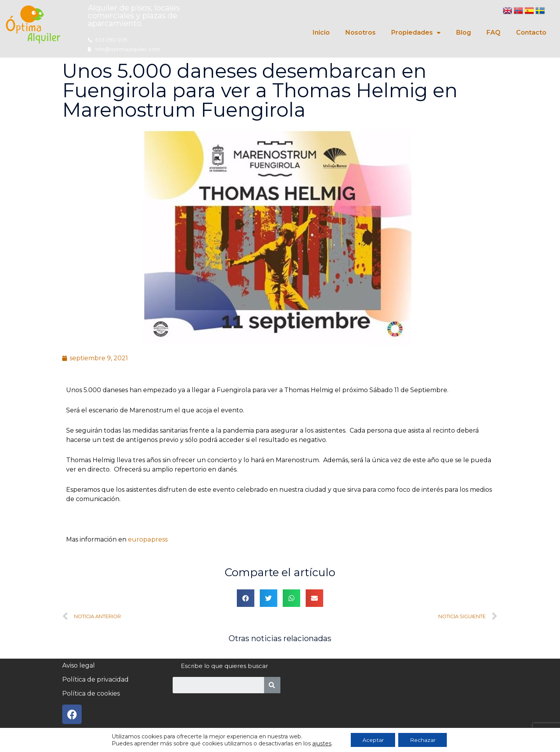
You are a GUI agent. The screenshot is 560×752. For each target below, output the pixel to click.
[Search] (272, 685)
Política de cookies (91, 693)
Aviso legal (79, 665)
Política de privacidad (95, 679)
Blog (464, 32)
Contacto (531, 32)
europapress (148, 539)
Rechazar (423, 740)
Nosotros (360, 32)
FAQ (493, 32)
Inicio (321, 32)
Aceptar (373, 740)
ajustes (321, 743)
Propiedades (416, 33)
